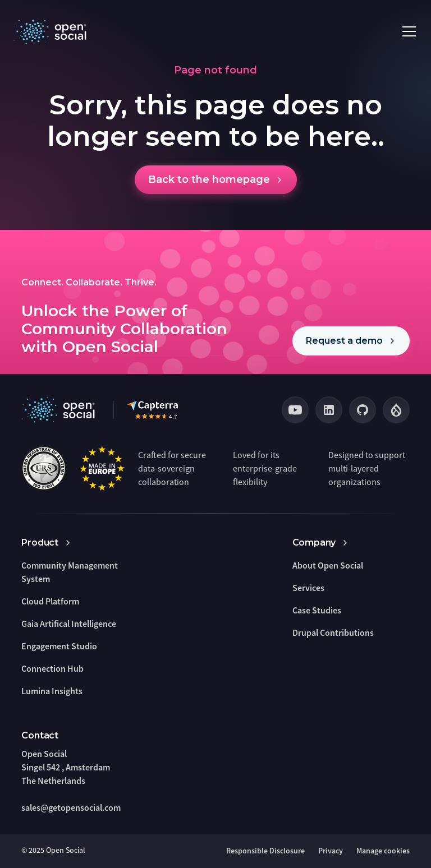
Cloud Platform (50, 601)
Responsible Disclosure (265, 851)
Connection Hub (52, 668)
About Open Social (328, 565)
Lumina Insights (52, 691)
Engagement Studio (59, 646)
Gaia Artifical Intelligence (69, 624)
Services (308, 588)
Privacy (331, 851)
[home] (52, 31)
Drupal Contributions (333, 632)
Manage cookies (383, 851)
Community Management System (70, 572)
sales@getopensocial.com (71, 807)
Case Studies (317, 610)
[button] (407, 31)
